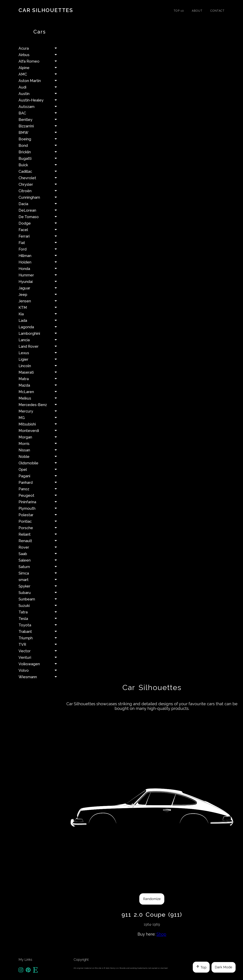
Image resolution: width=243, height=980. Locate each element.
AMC (39, 74)
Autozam (39, 107)
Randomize (152, 899)
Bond (39, 146)
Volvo (39, 670)
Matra (39, 379)
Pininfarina (39, 502)
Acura (39, 48)
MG (39, 418)
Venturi (39, 657)
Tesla (39, 619)
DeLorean (39, 210)
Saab (39, 554)
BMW (39, 133)
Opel (39, 470)
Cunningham (39, 197)
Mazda (39, 385)
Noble (39, 457)
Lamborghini (39, 333)
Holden (39, 262)
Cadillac (39, 171)
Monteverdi (39, 431)
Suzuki (39, 606)
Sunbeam (39, 599)
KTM (39, 308)
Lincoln (39, 366)
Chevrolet (39, 178)
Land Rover (39, 346)
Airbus (39, 55)
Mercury (39, 411)
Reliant (39, 534)
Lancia (39, 340)
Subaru (39, 593)
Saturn (39, 567)
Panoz (39, 489)
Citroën (39, 191)
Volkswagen (39, 664)
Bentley (39, 120)
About (197, 11)
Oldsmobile (39, 463)
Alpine (39, 68)
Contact (217, 11)
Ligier (39, 359)
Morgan (39, 437)
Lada (39, 320)
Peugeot (39, 495)
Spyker (39, 586)
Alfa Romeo (39, 61)
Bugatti (39, 158)
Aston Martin (39, 81)
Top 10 (179, 11)
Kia (39, 314)
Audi (39, 87)
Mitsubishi (39, 424)
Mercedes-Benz (39, 405)
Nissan (39, 450)
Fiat (39, 243)
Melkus (39, 398)
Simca (39, 573)
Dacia (39, 204)
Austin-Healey (39, 100)
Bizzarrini (39, 126)
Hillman (39, 256)
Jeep (39, 295)
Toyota (39, 625)
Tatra (39, 612)
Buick (39, 165)
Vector (39, 651)
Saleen (39, 560)
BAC (39, 113)
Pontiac (39, 521)
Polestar (39, 515)
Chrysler (39, 184)
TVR (39, 645)
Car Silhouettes (46, 10)
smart (39, 580)
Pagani (39, 476)
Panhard (39, 483)
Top (201, 967)
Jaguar (39, 288)
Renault (39, 541)
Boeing (39, 139)
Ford (39, 249)
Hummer (39, 275)
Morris (39, 444)
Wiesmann (39, 677)
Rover (39, 547)
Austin (39, 94)
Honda (39, 269)
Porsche (39, 528)
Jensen (39, 301)
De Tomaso (39, 217)
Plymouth (39, 508)
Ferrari (39, 236)
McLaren (39, 392)
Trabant (39, 632)
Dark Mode (224, 967)
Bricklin (39, 152)
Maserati (39, 372)
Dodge (39, 223)
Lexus (39, 353)
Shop (161, 934)
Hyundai (39, 282)
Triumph (39, 638)
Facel (39, 230)
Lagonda (39, 327)
